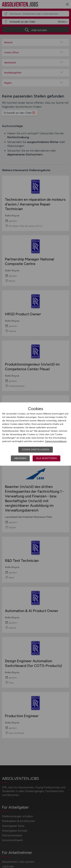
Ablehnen (20, 458)
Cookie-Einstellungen (36, 450)
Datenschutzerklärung (56, 441)
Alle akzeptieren (46, 458)
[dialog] (35, 434)
